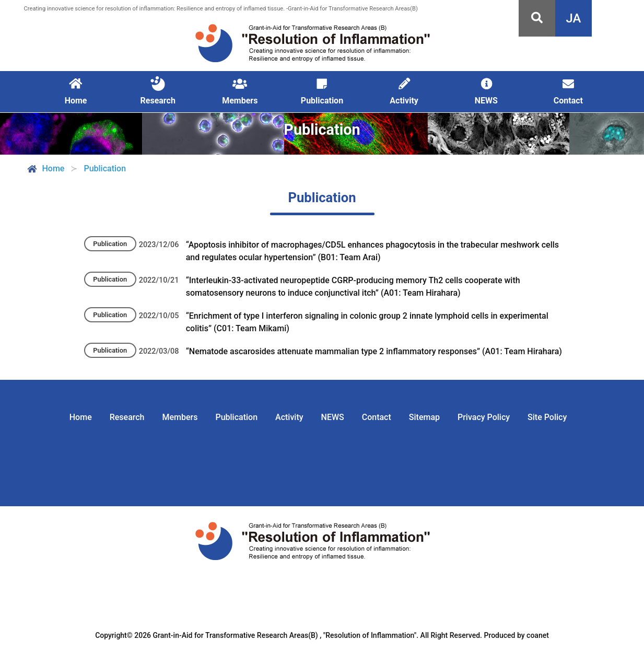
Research (127, 417)
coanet (538, 635)
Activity (289, 417)
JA (574, 18)
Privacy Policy (484, 417)
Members (180, 417)
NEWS (333, 417)
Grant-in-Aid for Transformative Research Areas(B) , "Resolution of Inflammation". (286, 635)
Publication (236, 417)
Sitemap (424, 417)
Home (45, 169)
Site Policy (547, 417)
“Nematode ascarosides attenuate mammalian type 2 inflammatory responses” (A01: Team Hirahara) (374, 351)
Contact (377, 417)
